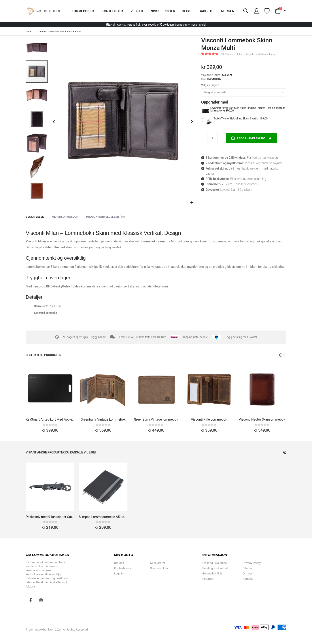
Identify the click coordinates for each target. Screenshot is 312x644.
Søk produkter (159, 568)
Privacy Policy (252, 563)
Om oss (119, 563)
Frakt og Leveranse (215, 563)
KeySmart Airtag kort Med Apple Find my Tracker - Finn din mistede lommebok (248, 109)
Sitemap (248, 568)
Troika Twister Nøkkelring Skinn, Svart (235, 119)
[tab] (35, 217)
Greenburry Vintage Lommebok (103, 419)
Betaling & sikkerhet (215, 568)
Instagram (41, 600)
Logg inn (120, 573)
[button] (192, 203)
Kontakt (248, 579)
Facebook (31, 600)
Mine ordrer (158, 563)
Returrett (208, 579)
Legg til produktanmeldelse (261, 54)
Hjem (29, 31)
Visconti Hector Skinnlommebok (262, 419)
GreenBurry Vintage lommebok (156, 419)
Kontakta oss (123, 568)
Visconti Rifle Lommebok (209, 419)
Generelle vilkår (212, 573)
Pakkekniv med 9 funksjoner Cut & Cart (50, 517)
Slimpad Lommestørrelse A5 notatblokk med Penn (103, 517)
